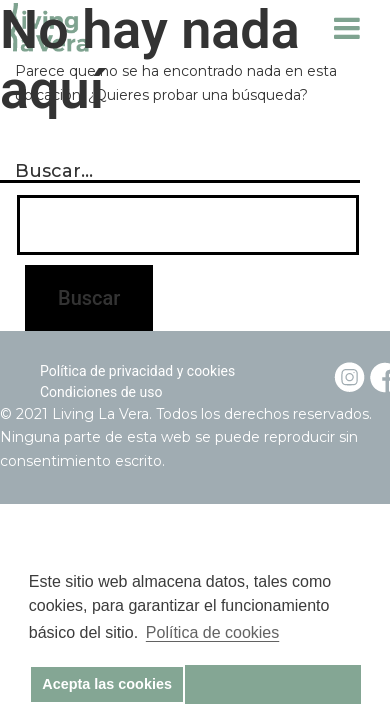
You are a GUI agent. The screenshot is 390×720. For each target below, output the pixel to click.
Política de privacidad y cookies (137, 371)
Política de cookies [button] (212, 632)
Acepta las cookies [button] (107, 684)
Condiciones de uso (101, 392)
